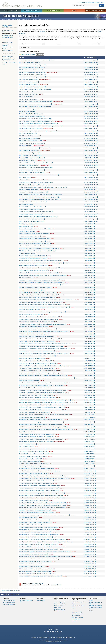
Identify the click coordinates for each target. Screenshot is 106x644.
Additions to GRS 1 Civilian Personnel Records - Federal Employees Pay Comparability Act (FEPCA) (43, 376)
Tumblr (53, 632)
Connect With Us (53, 629)
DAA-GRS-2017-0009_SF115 (90, 153)
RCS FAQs (5, 49)
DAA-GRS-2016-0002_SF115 (90, 104)
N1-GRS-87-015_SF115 (89, 302)
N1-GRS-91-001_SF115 (89, 341)
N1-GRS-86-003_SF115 (89, 265)
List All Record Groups (8, 42)
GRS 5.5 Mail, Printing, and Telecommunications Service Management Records (38, 124)
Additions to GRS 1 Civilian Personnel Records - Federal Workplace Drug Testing (38, 339)
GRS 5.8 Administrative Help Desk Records (29, 136)
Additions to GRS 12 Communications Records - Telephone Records (35, 395)
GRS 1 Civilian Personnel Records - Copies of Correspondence (34, 569)
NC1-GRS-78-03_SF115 (89, 473)
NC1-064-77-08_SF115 (89, 456)
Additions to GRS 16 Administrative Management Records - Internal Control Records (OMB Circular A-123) (44, 349)
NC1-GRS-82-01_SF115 (89, 537)
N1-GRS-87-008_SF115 (89, 285)
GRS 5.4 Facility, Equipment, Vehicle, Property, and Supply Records (35, 121)
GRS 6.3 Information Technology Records (29, 153)
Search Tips (25, 47)
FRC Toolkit (74, 621)
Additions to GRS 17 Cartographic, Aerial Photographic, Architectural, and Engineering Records (42, 324)
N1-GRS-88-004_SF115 (89, 322)
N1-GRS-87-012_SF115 (89, 295)
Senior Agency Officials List (9, 604)
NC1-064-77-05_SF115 (89, 449)
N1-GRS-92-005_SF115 (89, 361)
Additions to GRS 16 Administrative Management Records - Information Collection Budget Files (42, 305)
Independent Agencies (8, 35)
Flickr (61, 632)
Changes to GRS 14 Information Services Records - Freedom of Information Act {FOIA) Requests (42, 275)
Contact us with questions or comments (11, 590)
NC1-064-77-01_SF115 (89, 442)
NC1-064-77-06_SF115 (89, 451)
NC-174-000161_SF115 (89, 432)
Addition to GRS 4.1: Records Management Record (31, 180)
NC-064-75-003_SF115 (89, 420)
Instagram (50, 632)
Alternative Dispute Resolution (27, 231)
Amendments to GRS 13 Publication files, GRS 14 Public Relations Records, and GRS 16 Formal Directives (44, 515)
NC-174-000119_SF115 (89, 429)
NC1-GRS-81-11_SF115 (89, 530)
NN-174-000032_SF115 (89, 576)
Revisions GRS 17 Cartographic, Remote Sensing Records (33, 451)
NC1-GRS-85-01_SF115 (89, 564)
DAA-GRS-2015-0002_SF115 (90, 89)
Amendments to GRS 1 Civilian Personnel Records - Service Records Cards (37, 471)
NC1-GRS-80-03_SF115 (89, 488)
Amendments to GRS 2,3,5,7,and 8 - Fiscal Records (31, 417)
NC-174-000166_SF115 (89, 434)
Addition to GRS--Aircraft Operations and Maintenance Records (34, 243)
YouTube (56, 632)
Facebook (45, 632)
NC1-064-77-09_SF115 (89, 459)
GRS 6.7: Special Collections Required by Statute (31, 221)
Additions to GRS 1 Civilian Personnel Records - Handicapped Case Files (36, 368)
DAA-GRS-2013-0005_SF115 (90, 67)
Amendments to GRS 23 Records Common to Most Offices (33, 500)
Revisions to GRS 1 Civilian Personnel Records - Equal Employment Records (37, 356)
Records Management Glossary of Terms (77, 611)
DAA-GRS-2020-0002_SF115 (90, 187)
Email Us (23, 598)
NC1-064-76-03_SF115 (89, 437)
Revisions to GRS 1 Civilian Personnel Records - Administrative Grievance (37, 351)
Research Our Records (11, 11)
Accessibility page (57, 585)
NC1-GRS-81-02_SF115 (89, 508)
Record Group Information (9, 58)
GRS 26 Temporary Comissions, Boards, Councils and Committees (35, 251)
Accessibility (40, 638)
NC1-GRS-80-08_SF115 (89, 500)
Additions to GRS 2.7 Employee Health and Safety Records (33, 192)
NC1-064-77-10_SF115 (89, 461)
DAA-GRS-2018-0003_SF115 (90, 168)
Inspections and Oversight (95, 606)
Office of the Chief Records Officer (26, 601)
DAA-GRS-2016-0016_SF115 (90, 133)
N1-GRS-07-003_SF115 (89, 253)
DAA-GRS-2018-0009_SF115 (90, 172)
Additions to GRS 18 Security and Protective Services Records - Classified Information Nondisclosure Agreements (47, 378)
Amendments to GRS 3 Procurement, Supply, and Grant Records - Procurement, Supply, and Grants (43, 542)
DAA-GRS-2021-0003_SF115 (90, 192)
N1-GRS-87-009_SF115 (89, 287)
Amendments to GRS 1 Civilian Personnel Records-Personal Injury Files (36, 468)
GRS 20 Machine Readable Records (28, 517)
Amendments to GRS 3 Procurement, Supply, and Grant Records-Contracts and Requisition (41, 422)
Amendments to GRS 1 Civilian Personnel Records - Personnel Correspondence (38, 527)
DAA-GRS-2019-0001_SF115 (90, 175)
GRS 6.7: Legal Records (25, 177)
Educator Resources (53, 11)
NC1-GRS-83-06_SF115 (89, 554)
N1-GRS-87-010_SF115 (89, 290)
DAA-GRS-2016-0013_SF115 (90, 126)
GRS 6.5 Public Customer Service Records (29, 138)
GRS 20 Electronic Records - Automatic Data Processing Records (35, 571)
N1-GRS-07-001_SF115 (89, 251)
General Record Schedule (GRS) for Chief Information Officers (34, 239)
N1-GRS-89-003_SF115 (89, 332)
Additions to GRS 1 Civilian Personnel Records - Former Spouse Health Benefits (38, 317)
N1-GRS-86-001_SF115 (89, 261)
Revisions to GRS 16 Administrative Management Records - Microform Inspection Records (41, 346)
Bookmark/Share (93, 2)
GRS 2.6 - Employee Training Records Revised (30, 128)
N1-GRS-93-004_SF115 (89, 373)
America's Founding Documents (95, 11)
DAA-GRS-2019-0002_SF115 (90, 177)
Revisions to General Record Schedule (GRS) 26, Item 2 (32, 258)
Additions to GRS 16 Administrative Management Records (33, 327)
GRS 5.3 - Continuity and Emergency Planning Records (32, 109)
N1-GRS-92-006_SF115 (89, 363)
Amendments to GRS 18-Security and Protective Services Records (35, 483)
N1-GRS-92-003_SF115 (89, 356)
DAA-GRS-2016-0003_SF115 (90, 106)
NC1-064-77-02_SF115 (89, 444)
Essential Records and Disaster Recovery (60, 610)
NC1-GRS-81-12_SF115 (89, 532)
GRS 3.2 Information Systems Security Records (31, 70)
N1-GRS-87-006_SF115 (89, 280)
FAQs (73, 604)
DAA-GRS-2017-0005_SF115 (90, 143)
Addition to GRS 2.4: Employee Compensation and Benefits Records (35, 163)
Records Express (41, 600)
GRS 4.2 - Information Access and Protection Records (32, 72)
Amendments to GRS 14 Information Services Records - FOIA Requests (36, 437)
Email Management (59, 606)
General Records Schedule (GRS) (95, 603)
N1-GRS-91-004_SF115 (89, 346)
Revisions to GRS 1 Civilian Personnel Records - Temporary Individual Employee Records (40, 405)
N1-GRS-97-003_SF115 (89, 402)
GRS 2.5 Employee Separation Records (29, 82)
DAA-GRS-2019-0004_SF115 (90, 182)
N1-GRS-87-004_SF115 (89, 275)
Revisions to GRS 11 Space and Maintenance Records (32, 388)
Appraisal (91, 600)
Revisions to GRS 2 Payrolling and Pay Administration (32, 358)
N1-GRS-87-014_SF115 (89, 300)
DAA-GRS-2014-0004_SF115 (90, 82)
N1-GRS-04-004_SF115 (89, 239)
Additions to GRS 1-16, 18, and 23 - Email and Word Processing (34, 412)
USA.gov (73, 638)
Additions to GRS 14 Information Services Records (31, 334)
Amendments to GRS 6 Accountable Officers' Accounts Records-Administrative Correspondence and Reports (45, 429)
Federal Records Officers (9, 600)
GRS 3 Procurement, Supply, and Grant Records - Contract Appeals (35, 287)
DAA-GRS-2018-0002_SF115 (90, 165)
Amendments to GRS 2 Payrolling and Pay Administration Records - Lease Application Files (41, 476)
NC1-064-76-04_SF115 (89, 439)
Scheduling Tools (76, 619)
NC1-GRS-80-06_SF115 (89, 495)
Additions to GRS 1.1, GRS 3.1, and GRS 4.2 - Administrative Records (35, 126)
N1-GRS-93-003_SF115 (89, 371)
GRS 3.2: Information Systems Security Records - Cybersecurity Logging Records (39, 197)
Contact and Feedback (8, 50)
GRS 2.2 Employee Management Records (29, 148)
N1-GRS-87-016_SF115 (89, 305)
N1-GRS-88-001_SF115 (89, 314)
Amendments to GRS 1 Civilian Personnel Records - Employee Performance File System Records (42, 539)
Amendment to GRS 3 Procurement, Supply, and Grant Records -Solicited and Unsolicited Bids (42, 508)
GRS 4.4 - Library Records (25, 92)
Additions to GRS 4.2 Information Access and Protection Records (35, 89)
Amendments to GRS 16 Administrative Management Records (34, 520)
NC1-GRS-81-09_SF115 (89, 525)
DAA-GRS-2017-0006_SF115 (90, 146)
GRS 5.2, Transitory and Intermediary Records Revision (32, 202)
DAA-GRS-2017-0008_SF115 (90, 150)
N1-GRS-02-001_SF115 (89, 226)
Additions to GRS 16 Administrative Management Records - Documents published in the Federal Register (44, 307)
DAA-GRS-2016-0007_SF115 (90, 116)
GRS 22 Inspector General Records (28, 564)
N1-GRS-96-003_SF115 (89, 393)
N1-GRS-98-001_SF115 (89, 407)
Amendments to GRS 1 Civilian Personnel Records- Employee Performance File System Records (42, 383)
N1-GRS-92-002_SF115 (89, 354)
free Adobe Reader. (38, 584)
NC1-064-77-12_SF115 (89, 466)
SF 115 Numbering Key (8, 47)
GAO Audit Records (24, 432)
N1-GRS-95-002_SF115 (89, 380)
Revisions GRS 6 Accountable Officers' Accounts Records (33, 464)
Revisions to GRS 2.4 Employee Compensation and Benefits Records (36, 182)
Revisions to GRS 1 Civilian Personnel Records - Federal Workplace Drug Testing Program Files (42, 407)
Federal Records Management (14, 19)
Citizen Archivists (83, 2)
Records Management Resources (79, 599)
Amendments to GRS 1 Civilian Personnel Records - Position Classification (37, 530)
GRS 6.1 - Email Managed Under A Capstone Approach (32, 77)
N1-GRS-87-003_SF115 (89, 273)
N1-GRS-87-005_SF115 (89, 278)
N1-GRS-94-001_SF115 (89, 376)
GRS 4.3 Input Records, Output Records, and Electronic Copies (34, 60)
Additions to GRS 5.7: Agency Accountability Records (32, 172)
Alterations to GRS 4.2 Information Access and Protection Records (35, 104)
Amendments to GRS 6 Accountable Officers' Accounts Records (35, 532)
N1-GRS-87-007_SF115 (89, 283)
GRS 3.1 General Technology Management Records (31, 67)
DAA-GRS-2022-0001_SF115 (90, 194)
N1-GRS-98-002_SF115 (89, 410)
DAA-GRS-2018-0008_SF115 (90, 170)
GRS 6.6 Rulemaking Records (26, 160)
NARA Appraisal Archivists (9, 602)
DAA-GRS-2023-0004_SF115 (90, 212)
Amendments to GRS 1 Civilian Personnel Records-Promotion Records (36, 481)
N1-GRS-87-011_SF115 (89, 292)
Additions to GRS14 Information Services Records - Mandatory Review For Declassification (41, 283)
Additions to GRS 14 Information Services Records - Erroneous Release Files (38, 329)
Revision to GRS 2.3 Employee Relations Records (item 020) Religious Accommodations (40, 194)
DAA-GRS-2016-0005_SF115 (90, 111)
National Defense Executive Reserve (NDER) (30, 290)
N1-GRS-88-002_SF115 (89, 317)
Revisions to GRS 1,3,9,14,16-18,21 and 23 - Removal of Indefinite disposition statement (40, 410)
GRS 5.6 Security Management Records (29, 190)
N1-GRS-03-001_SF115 (89, 229)
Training (91, 611)
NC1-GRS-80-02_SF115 (89, 486)
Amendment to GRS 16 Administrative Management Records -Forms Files (37, 512)
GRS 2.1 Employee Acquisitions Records (29, 80)
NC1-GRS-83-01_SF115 (89, 542)
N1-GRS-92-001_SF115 (89, 351)
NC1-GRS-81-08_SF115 (89, 522)
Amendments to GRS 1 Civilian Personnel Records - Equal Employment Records (38, 549)
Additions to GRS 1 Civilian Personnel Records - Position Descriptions (36, 322)
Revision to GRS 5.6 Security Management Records (31, 219)
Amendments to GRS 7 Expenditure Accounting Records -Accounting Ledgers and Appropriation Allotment (45, 552)
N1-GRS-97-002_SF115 (89, 400)
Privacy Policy (47, 638)
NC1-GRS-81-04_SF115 (89, 512)
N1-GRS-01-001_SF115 (89, 224)
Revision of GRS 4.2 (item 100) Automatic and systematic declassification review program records (43, 187)
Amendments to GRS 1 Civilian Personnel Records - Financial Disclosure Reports (38, 559)
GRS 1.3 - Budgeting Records (26, 97)
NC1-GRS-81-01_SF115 (89, 505)
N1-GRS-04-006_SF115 (89, 243)
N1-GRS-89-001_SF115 (89, 327)
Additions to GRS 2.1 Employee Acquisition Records (32, 170)
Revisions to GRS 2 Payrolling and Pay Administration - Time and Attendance (37, 363)
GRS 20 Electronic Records (26, 278)
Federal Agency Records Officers (8, 60)
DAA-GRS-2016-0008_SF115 (90, 119)
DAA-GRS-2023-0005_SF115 (90, 214)
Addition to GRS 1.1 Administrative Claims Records (31, 143)
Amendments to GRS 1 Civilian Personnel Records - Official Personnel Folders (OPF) (39, 295)
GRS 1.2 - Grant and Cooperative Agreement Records (32, 75)
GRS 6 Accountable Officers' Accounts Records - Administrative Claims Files (37, 297)
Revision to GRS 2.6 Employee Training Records (31, 214)
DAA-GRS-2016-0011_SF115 (90, 121)
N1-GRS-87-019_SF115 (89, 312)
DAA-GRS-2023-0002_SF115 (90, 207)
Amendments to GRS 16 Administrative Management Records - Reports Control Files (39, 498)
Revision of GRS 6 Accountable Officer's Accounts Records (33, 265)
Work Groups (93, 598)
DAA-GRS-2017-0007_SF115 (90, 148)
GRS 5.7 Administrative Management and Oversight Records (34, 185)
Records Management (8, 56)
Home (4, 19)
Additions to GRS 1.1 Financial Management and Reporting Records (35, 102)
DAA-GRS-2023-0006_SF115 (90, 216)
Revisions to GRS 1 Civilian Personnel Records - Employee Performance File (37, 371)
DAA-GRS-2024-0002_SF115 (90, 221)
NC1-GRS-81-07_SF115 (89, 520)
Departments (6, 29)
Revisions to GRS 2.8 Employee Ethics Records (30, 114)
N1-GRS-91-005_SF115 (89, 349)
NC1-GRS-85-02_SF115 (89, 566)
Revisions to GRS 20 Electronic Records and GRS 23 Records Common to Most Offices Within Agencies (44, 332)
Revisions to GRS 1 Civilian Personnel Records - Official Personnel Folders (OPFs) (39, 248)
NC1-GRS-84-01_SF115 (89, 559)
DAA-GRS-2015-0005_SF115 (90, 94)
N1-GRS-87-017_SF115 (89, 307)
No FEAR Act (68, 638)
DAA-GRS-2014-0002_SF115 (90, 80)
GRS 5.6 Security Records (25, 146)
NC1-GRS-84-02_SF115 (89, 561)
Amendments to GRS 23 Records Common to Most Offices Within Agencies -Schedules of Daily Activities (44, 478)
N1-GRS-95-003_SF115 (89, 383)
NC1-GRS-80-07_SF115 (89, 498)
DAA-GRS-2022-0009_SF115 (90, 202)
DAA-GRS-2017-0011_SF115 (90, 158)
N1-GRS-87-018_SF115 (89, 309)
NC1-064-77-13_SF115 (89, 468)
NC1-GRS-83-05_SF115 (89, 552)
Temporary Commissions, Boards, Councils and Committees (34, 234)
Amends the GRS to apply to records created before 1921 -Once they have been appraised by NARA (43, 415)
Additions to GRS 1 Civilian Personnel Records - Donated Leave (34, 361)
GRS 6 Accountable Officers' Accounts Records (31, 314)
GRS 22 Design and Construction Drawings (29, 466)
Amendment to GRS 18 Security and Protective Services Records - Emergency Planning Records (42, 503)
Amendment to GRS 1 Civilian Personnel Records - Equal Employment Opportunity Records (41, 420)
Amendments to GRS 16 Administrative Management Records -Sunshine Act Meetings (40, 547)
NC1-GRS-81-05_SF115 (89, 515)
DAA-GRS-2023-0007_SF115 (90, 219)
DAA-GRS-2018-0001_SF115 (90, 163)
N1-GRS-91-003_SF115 (89, 344)
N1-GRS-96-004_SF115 (89, 395)
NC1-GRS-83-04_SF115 (89, 549)
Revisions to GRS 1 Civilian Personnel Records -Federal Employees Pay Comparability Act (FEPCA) (42, 390)
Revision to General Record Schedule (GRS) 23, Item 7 (32, 241)
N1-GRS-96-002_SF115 (89, 390)
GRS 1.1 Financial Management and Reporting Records (32, 65)
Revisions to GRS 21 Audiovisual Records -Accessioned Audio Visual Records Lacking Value (41, 393)
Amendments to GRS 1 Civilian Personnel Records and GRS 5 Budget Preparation (39, 535)
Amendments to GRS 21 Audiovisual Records (30, 525)
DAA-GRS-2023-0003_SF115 (90, 209)
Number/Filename (90, 58)
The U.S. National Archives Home (22, 5)
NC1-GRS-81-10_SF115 (89, 527)
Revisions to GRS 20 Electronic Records (29, 380)
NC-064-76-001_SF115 (89, 424)
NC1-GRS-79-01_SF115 (89, 478)
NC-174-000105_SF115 (89, 427)
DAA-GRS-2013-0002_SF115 (90, 62)
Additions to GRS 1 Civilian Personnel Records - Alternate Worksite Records (37, 398)
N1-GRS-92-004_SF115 (89, 358)
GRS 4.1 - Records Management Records (29, 62)
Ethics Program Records (25, 224)
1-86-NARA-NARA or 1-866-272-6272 (53, 642)
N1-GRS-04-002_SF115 (89, 236)
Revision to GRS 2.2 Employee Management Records (32, 207)
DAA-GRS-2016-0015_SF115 (90, 131)
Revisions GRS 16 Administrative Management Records (33, 456)
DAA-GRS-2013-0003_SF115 (90, 65)
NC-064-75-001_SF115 (89, 415)
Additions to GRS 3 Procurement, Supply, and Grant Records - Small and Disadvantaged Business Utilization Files (46, 300)
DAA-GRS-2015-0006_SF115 (90, 97)
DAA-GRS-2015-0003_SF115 (90, 92)
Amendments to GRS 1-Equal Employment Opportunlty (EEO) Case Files (36, 434)
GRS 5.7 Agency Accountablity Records (29, 150)
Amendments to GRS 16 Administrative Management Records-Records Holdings (38, 490)
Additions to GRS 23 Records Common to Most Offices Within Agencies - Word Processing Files (42, 312)
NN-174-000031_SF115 (89, 574)
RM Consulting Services (77, 617)
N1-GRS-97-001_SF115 (89, 398)
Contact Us (101, 2)
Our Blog (40, 598)
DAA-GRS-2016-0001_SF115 (90, 102)
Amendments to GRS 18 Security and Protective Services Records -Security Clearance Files (41, 424)
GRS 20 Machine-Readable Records (28, 444)
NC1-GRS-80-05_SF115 (89, 493)
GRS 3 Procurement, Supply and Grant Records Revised (33, 449)
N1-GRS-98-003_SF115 (89, 412)
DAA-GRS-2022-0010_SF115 (90, 204)
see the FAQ (42, 32)
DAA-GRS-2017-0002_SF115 (90, 138)
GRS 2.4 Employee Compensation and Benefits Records (33, 131)
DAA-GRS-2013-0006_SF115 (90, 70)
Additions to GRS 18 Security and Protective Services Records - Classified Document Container (42, 366)
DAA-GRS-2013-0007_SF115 (90, 72)
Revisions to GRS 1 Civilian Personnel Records (30, 459)
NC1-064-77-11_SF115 (89, 464)
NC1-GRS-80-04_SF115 (89, 490)
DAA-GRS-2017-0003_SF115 (90, 141)
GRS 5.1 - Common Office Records (27, 133)
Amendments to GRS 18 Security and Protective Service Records (35, 522)
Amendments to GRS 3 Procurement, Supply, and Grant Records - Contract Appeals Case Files (42, 493)
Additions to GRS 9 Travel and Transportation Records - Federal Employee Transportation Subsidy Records (45, 400)
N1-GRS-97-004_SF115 (89, 405)
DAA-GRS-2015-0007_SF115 (90, 99)
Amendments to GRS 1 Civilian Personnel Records (31, 566)
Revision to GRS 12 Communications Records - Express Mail (33, 270)
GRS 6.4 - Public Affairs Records (27, 111)
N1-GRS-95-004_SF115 (89, 385)
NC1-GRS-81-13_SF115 (89, 535)
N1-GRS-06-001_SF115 (89, 248)
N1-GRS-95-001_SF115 (89, 378)
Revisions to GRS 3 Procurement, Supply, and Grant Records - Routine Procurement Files (40, 385)
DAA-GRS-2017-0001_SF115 (90, 136)
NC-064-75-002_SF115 (89, 417)
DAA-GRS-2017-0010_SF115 (90, 155)
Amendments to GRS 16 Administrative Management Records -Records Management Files (41, 495)
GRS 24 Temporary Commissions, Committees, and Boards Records (35, 537)
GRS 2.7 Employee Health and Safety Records (30, 155)
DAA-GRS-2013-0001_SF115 (90, 60)
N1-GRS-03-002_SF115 (89, 231)
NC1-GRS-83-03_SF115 (89, 547)
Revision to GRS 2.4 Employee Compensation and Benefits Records (35, 212)
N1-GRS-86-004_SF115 (89, 268)
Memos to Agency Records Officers (78, 606)
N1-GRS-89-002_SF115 (89, 329)
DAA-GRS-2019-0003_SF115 (90, 180)
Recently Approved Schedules (7, 45)
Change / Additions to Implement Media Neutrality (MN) (32, 256)
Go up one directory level (28, 54)
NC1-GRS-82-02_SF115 (89, 539)
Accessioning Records (60, 602)
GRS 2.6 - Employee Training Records (28, 94)
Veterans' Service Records (32, 11)
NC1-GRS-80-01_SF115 (89, 483)
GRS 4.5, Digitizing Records (26, 204)
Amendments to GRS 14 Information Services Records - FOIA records (36, 442)
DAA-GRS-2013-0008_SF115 (90, 75)
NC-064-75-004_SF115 (89, 422)
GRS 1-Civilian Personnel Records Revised (29, 461)
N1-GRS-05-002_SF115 (89, 246)
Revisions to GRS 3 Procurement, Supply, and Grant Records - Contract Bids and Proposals (41, 263)
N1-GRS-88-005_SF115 (89, 324)
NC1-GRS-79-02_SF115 (89, 481)
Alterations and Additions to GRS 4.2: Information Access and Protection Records (39, 175)
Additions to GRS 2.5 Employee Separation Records (32, 116)
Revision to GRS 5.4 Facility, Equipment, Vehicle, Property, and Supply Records (38, 216)
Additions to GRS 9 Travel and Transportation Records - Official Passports (37, 341)
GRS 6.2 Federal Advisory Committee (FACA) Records (32, 87)
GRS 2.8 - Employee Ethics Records (28, 84)
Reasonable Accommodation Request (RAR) (30, 236)
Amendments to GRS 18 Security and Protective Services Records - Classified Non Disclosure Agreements (45, 557)
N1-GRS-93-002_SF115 (89, 368)
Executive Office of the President (8, 31)
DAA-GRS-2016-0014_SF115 (90, 128)
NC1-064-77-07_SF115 (89, 454)
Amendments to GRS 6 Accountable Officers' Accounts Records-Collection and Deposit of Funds (42, 427)
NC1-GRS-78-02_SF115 (89, 471)
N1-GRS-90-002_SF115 (89, 339)
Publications (75, 609)
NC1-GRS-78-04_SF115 (89, 476)
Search (102, 5)
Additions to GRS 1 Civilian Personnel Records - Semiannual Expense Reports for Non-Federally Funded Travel (45, 402)
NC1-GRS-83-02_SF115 (89, 544)
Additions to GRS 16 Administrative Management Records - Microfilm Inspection (38, 273)
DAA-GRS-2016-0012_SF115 (90, 124)
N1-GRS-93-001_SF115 (89, 366)
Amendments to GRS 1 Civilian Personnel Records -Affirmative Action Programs (38, 544)
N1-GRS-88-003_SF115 (89, 319)
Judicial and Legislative (8, 37)
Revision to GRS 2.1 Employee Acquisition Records (31, 158)
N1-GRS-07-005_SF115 (89, 258)
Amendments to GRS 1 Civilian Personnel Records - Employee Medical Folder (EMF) (39, 268)
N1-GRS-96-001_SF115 (89, 388)
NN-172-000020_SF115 (89, 571)
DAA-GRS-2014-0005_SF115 (90, 84)
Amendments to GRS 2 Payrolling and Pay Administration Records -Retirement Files (39, 486)
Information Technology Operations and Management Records (34, 229)
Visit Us (74, 11)
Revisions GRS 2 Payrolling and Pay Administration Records (33, 454)
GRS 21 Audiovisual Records (26, 446)
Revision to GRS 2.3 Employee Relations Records (31, 209)
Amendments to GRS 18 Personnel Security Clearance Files (33, 473)
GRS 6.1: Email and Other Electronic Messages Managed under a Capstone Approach (39, 199)
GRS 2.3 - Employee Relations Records (28, 99)
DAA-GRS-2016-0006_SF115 (90, 114)
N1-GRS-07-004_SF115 (89, 256)
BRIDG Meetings (58, 608)
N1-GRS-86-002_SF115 (89, 263)
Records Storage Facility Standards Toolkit (78, 615)
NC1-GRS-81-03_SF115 (89, 510)
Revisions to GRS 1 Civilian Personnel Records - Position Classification (36, 336)
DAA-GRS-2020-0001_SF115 (90, 185)
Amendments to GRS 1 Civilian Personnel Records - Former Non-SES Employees (38, 319)
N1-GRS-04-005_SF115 (89, 241)
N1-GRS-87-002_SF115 (89, 270)
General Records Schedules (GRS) (9, 63)
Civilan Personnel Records (26, 226)
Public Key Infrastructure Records (27, 253)
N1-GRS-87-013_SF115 (89, 297)
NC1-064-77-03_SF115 (89, 446)
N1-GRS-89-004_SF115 (89, 334)
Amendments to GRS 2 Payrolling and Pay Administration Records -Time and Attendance (40, 576)
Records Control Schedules (7, 26)
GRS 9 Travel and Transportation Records (29, 309)
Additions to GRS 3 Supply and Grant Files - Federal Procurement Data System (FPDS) (40, 285)
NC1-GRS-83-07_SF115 (89, 557)
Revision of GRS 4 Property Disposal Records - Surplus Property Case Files (37, 292)
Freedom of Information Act (57, 638)
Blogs (58, 632)
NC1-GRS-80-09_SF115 (89, 503)
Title (22, 58)
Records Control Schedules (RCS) (30, 19)
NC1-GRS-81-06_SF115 (89, 517)
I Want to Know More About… (61, 599)
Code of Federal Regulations (78, 602)
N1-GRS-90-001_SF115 (89, 336)
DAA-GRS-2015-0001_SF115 (90, 87)
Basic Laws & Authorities (60, 604)
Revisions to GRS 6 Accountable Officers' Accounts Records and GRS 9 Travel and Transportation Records (45, 344)
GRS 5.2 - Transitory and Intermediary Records (30, 141)
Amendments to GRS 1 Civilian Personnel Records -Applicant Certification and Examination (41, 261)
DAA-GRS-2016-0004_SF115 (90, 109)
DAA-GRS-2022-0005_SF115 (90, 197)
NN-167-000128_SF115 (89, 569)
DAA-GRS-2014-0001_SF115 (90, 77)
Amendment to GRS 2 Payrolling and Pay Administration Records (35, 510)
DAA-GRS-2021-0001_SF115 (90, 190)
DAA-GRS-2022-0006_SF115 (90, 199)
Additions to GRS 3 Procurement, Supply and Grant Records (34, 246)
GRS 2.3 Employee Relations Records (28, 165)
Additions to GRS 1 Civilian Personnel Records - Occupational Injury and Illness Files (39, 280)
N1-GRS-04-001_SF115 (89, 234)
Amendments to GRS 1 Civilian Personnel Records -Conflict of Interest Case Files (39, 488)
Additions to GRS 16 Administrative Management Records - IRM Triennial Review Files (39, 302)
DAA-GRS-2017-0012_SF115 (90, 160)
